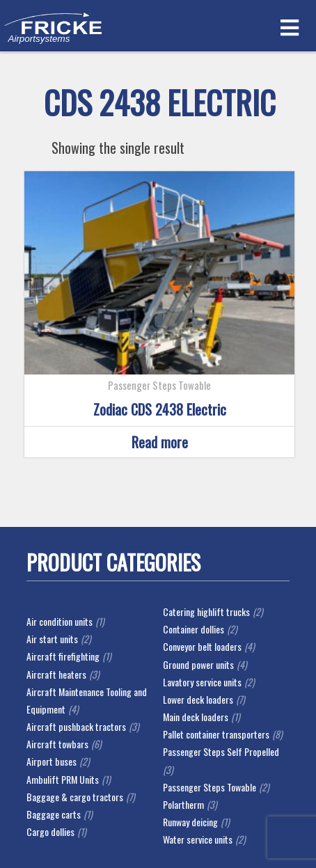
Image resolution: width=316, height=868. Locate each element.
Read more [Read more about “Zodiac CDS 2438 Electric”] (160, 442)
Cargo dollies (50, 831)
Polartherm (183, 804)
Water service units (198, 839)
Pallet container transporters (216, 734)
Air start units (52, 639)
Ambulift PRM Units (63, 779)
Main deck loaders (196, 717)
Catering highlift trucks (206, 611)
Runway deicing (190, 822)
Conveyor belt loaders (202, 646)
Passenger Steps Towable (210, 787)
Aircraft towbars (57, 744)
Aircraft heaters (56, 674)
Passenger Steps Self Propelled (221, 751)
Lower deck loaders (198, 699)
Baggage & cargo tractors (75, 797)
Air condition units (60, 621)
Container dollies (193, 629)
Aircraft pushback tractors (76, 726)
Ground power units (198, 664)
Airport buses (52, 761)
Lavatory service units (202, 682)
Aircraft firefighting (63, 656)
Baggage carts (54, 814)
